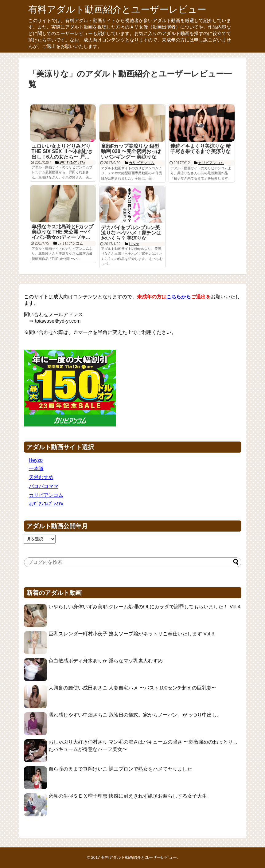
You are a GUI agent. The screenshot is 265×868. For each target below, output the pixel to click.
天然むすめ (41, 477)
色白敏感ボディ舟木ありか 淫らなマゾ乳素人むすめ (106, 661)
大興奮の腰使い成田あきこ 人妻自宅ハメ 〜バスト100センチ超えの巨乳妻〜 (133, 688)
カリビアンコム (46, 495)
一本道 (36, 468)
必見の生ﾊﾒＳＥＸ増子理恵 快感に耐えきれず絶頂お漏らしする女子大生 (128, 796)
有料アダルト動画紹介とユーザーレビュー (117, 9)
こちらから (179, 297)
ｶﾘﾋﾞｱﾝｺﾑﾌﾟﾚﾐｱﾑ (46, 504)
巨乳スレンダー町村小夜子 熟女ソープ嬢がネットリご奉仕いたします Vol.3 (131, 634)
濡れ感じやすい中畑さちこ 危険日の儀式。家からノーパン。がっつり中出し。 (135, 715)
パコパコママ (44, 486)
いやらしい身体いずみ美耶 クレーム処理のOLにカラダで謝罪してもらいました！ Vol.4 (145, 607)
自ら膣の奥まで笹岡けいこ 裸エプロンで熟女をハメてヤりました (120, 769)
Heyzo (36, 460)
